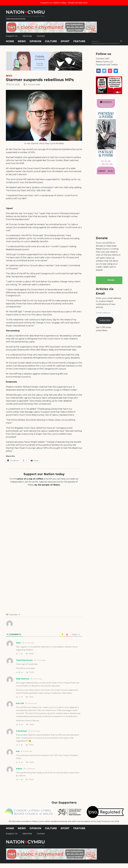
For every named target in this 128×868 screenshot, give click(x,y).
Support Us (12, 36)
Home (10, 41)
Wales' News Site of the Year (16, 18)
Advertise (27, 36)
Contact (41, 36)
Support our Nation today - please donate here (64, 3)
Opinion (35, 41)
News (22, 41)
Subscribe (105, 320)
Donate (111, 280)
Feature (79, 41)
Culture (51, 41)
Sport (65, 41)
